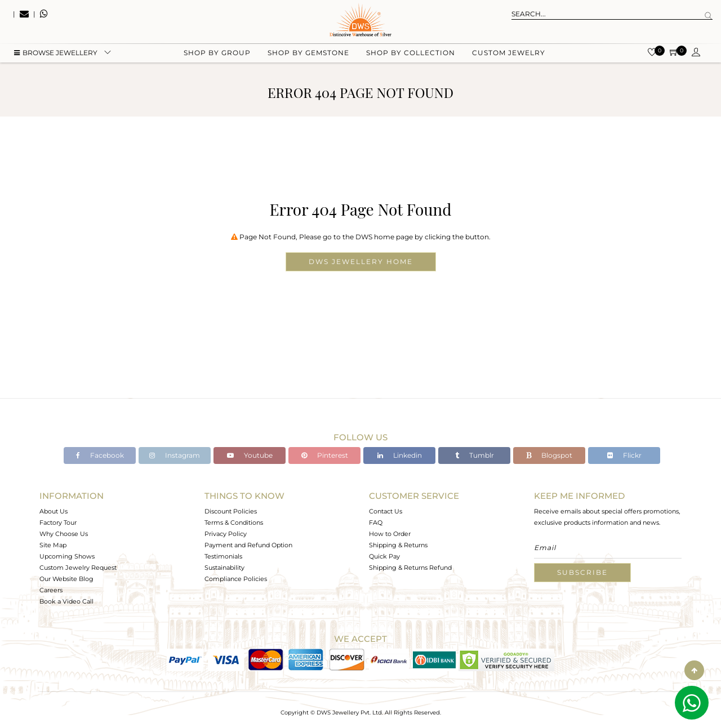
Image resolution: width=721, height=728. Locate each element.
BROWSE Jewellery (56, 57)
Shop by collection (411, 57)
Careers (51, 590)
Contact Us (386, 511)
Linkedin (400, 455)
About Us (54, 511)
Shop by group (217, 57)
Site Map (53, 545)
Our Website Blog (66, 579)
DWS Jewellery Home (361, 262)
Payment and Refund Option (248, 545)
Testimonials (223, 556)
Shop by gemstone (308, 57)
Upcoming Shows (67, 556)
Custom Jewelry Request (78, 568)
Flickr (624, 455)
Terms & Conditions (234, 522)
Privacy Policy (226, 534)
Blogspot (549, 455)
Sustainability (224, 568)
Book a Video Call (66, 601)
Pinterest (325, 455)
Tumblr (475, 455)
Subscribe (582, 572)
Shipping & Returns (398, 545)
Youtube (250, 455)
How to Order (390, 534)
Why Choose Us (64, 534)
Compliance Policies (236, 579)
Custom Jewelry (509, 57)
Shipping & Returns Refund (410, 568)
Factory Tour (58, 522)
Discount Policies (231, 511)
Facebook (100, 455)
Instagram (175, 455)
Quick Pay (384, 556)
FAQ (376, 522)
